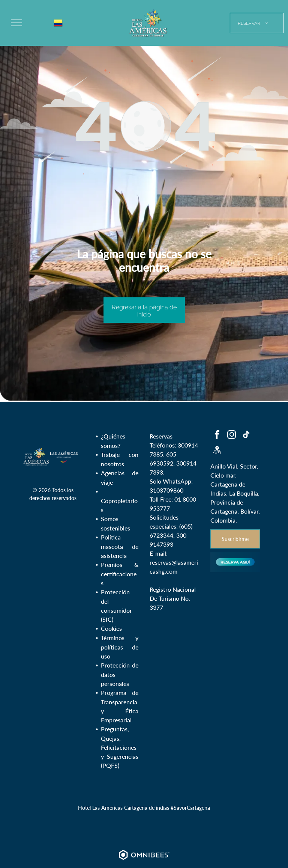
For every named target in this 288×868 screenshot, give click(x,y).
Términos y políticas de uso (120, 647)
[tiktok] (246, 436)
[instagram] (232, 436)
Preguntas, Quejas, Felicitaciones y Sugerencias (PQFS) (120, 747)
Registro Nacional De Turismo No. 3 (173, 598)
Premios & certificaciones (120, 574)
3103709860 (166, 490)
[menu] (16, 23)
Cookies (111, 628)
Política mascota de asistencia (120, 546)
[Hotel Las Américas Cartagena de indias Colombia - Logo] (36, 457)
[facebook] (217, 436)
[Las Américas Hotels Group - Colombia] (64, 457)
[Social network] (217, 451)
